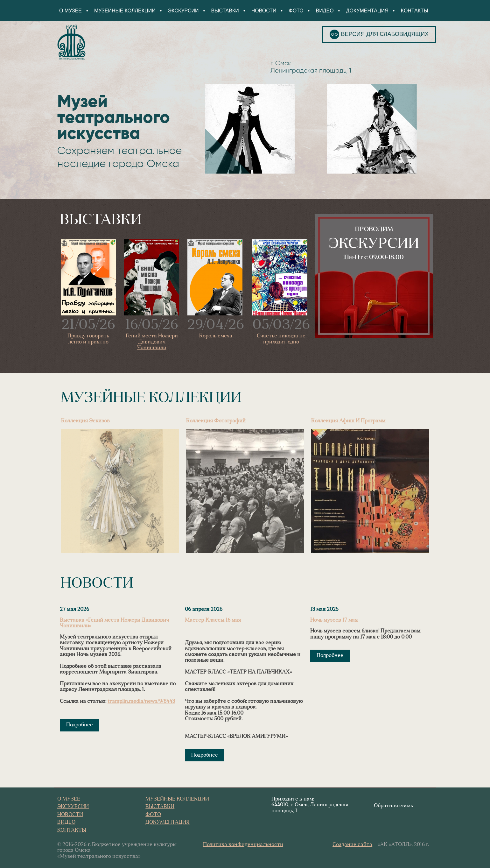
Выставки (225, 11)
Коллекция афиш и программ (348, 421)
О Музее (70, 11)
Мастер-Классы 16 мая (213, 620)
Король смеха (216, 336)
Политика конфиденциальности (243, 845)
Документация (367, 11)
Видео (325, 11)
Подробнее (80, 725)
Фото (296, 11)
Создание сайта (352, 845)
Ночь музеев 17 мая (334, 620)
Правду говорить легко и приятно (88, 339)
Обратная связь (393, 806)
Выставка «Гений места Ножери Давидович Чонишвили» (114, 623)
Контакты (415, 11)
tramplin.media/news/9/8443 (141, 702)
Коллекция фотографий (216, 421)
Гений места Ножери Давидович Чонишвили (152, 342)
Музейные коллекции (125, 11)
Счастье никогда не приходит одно (281, 339)
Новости (264, 11)
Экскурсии (183, 11)
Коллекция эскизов (85, 421)
